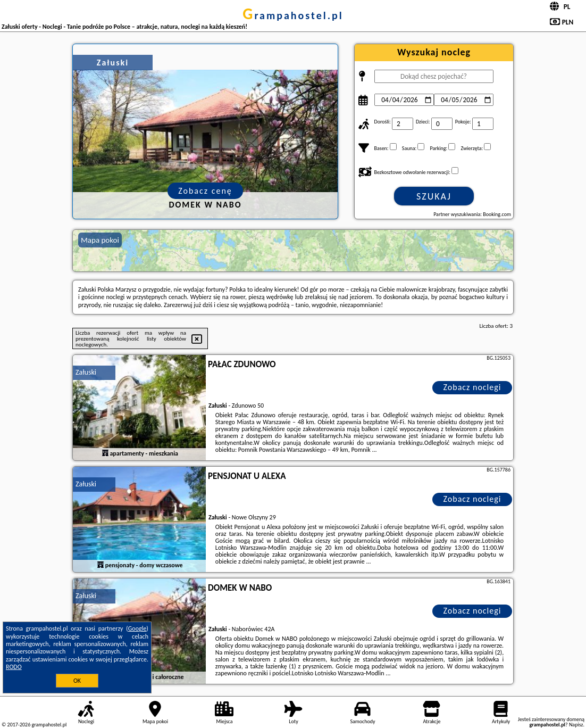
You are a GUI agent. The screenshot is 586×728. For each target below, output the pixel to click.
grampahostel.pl (293, 15)
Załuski (86, 372)
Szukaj (434, 196)
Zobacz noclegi (472, 387)
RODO (14, 667)
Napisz (576, 725)
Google (137, 628)
